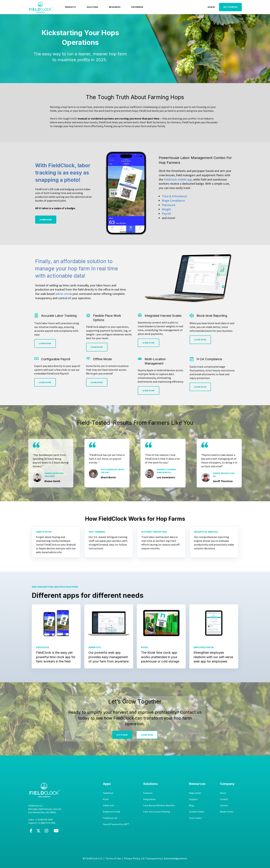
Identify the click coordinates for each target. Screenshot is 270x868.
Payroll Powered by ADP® (116, 824)
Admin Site (108, 805)
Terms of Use (113, 858)
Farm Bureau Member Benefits (159, 805)
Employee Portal (111, 812)
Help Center (195, 793)
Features (148, 793)
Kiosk (106, 799)
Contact (224, 799)
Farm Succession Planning (157, 812)
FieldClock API (110, 818)
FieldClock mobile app (178, 179)
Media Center (227, 812)
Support (193, 799)
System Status (197, 812)
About (223, 793)
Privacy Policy (132, 858)
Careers (224, 805)
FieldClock (108, 793)
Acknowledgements (175, 858)
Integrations (150, 799)
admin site (62, 294)
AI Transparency (152, 858)
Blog (191, 805)
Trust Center (195, 818)
